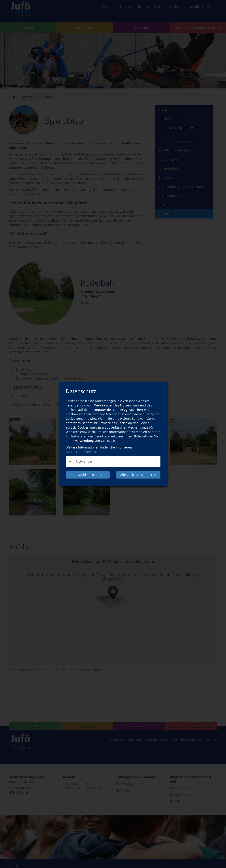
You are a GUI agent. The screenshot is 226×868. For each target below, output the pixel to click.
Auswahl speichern (88, 475)
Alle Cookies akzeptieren (138, 475)
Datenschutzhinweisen (83, 452)
